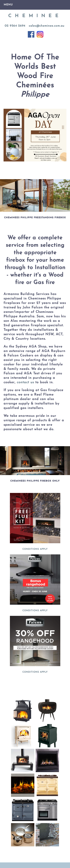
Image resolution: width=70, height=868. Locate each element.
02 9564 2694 (15, 26)
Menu (8, 5)
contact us (25, 382)
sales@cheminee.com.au (47, 26)
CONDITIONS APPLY (35, 549)
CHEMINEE (35, 16)
